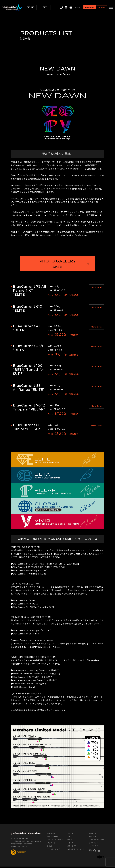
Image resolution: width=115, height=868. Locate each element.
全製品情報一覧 (53, 838)
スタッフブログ (73, 847)
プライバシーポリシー (97, 841)
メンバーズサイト (95, 847)
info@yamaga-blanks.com (21, 845)
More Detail (97, 289)
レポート (70, 844)
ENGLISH (98, 7)
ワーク (70, 841)
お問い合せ (93, 838)
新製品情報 (51, 835)
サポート (70, 835)
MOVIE (50, 847)
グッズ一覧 (51, 844)
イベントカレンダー (54, 851)
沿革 (69, 838)
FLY (45, 7)
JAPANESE (86, 7)
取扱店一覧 (93, 835)
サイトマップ (93, 844)
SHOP (74, 7)
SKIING (31, 7)
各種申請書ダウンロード (76, 851)
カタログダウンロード (55, 841)
